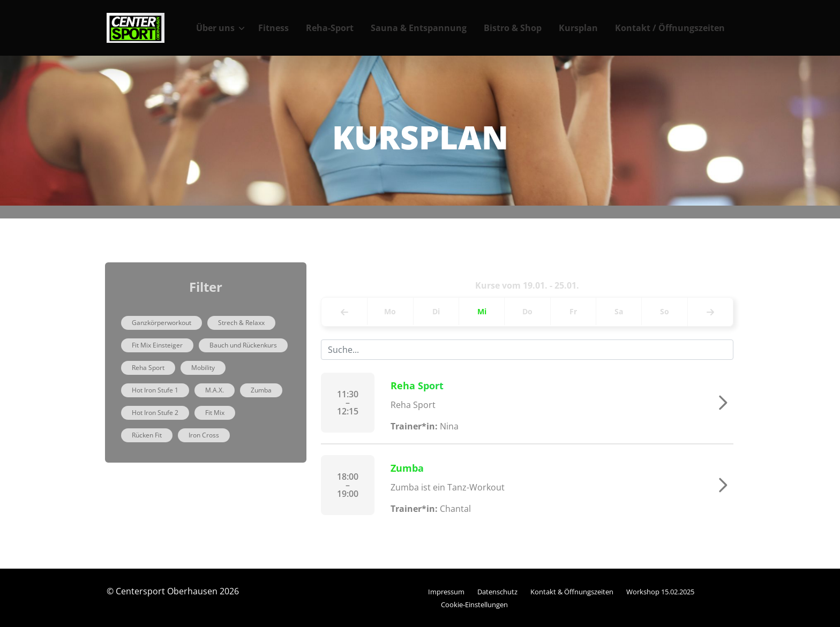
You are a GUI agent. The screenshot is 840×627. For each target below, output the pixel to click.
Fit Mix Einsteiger (157, 345)
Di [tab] (436, 311)
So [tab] (665, 311)
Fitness (273, 28)
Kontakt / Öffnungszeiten (670, 28)
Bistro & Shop (513, 28)
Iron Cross (204, 435)
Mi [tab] (482, 311)
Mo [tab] (390, 311)
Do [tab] (527, 311)
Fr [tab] (573, 311)
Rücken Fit (147, 435)
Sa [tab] (619, 311)
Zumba (261, 390)
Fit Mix (215, 413)
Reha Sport (148, 368)
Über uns (215, 28)
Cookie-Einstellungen (474, 605)
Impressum (446, 592)
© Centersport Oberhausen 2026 (173, 591)
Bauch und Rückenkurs (243, 345)
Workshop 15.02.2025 (660, 592)
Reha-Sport (330, 28)
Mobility (203, 368)
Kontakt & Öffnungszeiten (572, 592)
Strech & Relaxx (241, 323)
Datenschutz (497, 592)
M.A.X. (215, 390)
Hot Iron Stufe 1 (155, 390)
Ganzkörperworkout (162, 323)
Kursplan (578, 28)
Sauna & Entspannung (419, 28)
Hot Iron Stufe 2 (155, 413)
